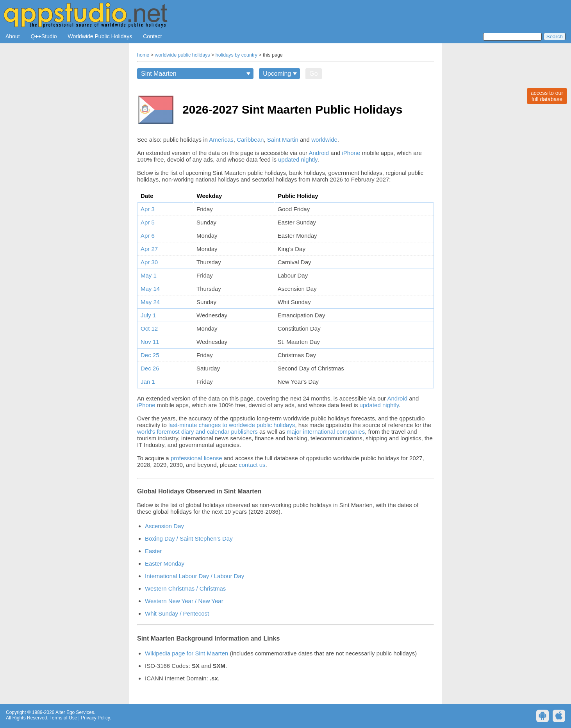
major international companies (326, 432)
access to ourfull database (547, 96)
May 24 (150, 302)
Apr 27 (149, 249)
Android (319, 153)
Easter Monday (165, 563)
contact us (252, 465)
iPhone (351, 153)
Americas (221, 140)
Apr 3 (148, 209)
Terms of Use (63, 718)
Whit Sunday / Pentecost (177, 613)
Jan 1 (148, 382)
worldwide (324, 140)
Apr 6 (148, 236)
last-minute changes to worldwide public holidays (232, 425)
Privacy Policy (95, 718)
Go (313, 74)
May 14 (150, 289)
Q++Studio (44, 36)
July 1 (148, 315)
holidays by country (236, 55)
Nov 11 (150, 342)
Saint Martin (283, 140)
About (13, 36)
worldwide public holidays (183, 55)
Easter (153, 551)
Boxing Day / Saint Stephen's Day (189, 538)
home (143, 55)
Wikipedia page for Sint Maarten (186, 653)
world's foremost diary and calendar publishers (197, 432)
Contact (152, 36)
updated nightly (298, 159)
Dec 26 (150, 368)
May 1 (149, 275)
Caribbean (250, 140)
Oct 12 (149, 328)
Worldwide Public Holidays (100, 36)
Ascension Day (164, 526)
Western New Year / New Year (184, 601)
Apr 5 (148, 222)
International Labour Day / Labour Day (194, 576)
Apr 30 (149, 262)
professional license (196, 458)
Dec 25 (150, 355)
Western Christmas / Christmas (185, 588)
